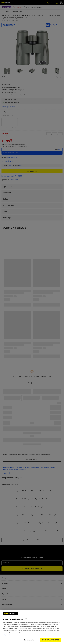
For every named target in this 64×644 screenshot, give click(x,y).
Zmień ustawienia (30, 640)
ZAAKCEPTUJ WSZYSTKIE (50, 640)
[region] (32, 627)
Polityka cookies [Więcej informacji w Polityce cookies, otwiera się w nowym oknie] (7, 635)
